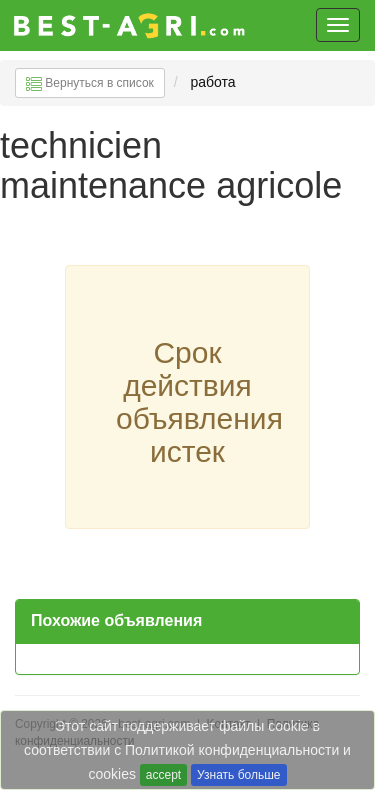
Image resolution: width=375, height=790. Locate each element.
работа (212, 82)
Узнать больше (238, 775)
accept (163, 775)
